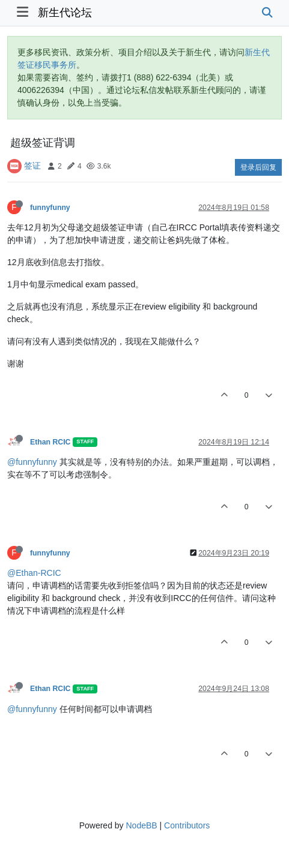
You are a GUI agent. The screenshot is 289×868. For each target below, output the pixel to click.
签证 (32, 166)
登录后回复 (258, 167)
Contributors (187, 825)
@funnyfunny (32, 462)
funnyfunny (50, 208)
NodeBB (141, 825)
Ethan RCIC (50, 442)
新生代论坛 (65, 13)
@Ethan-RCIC (34, 573)
